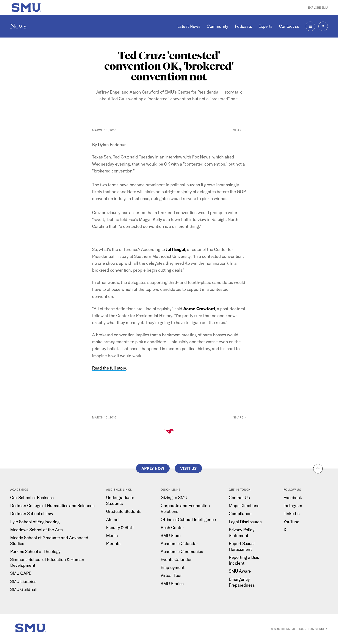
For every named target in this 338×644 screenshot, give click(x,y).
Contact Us (239, 497)
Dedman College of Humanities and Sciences (52, 505)
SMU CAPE (21, 573)
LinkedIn (292, 513)
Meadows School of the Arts (36, 530)
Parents (113, 543)
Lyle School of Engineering (35, 522)
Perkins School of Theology (35, 551)
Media (112, 535)
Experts (265, 26)
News (18, 26)
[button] (318, 469)
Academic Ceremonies (182, 551)
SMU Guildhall (24, 589)
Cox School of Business (32, 497)
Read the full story (109, 368)
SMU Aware (240, 571)
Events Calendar (176, 559)
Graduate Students (124, 511)
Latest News (189, 26)
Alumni (113, 519)
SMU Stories (172, 584)
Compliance (240, 513)
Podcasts (243, 26)
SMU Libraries (23, 581)
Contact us (289, 26)
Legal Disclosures (245, 522)
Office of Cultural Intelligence (188, 519)
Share (238, 130)
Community (217, 26)
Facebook (293, 497)
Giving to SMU (174, 497)
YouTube (291, 522)
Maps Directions (244, 505)
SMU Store (171, 535)
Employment (172, 567)
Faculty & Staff (120, 527)
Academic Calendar (179, 543)
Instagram (293, 505)
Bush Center (172, 527)
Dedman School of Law (32, 513)
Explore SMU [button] (318, 8)
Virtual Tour (171, 575)
